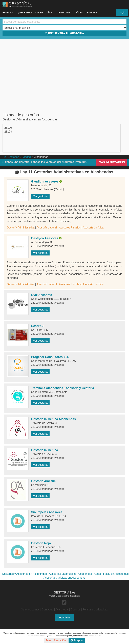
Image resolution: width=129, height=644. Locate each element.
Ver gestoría (40, 196)
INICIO (8, 13)
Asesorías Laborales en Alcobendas (70, 574)
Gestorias (12, 157)
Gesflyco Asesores (45, 238)
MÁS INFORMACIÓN (112, 162)
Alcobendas (41, 157)
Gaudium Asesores (45, 182)
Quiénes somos (30, 610)
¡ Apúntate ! (64, 617)
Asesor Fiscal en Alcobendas (111, 574)
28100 (8, 128)
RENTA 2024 (64, 13)
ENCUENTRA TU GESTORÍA (64, 33)
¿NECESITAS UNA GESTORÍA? (35, 13)
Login (122, 12)
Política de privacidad (95, 610)
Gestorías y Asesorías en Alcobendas (24, 574)
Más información (56, 640)
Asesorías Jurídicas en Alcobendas (64, 578)
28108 (8, 132)
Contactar (48, 610)
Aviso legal (62, 610)
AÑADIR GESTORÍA (86, 13)
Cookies (75, 610)
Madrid (27, 157)
